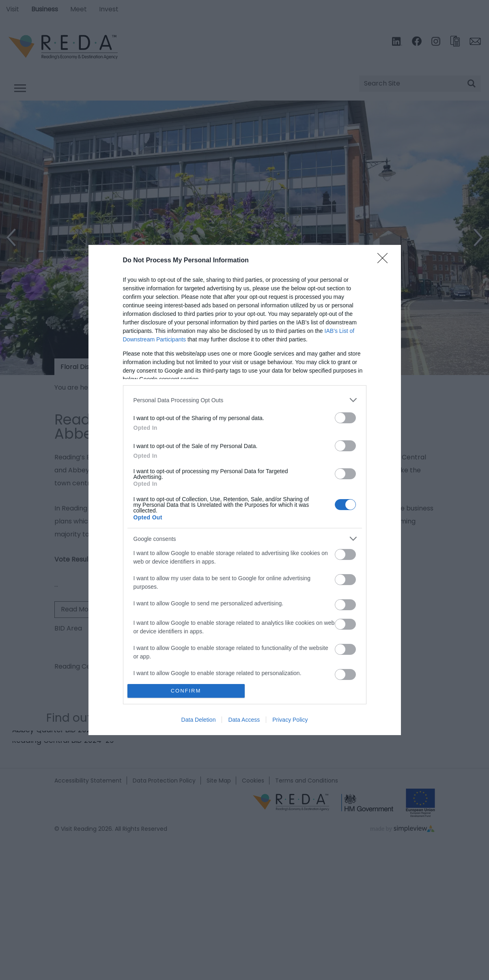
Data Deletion (199, 720)
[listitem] (245, 400)
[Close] (385, 261)
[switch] (345, 418)
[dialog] (245, 490)
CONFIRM (186, 691)
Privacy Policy (290, 720)
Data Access (244, 720)
